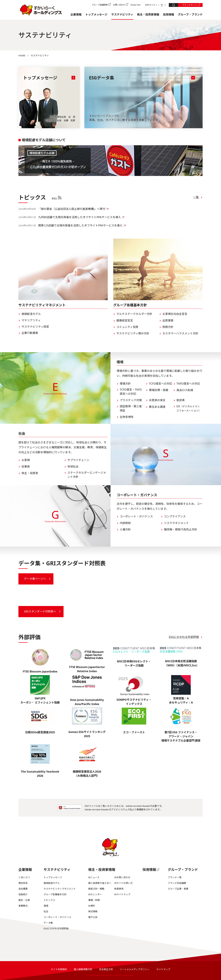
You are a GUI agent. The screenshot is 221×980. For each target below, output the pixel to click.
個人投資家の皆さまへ (100, 883)
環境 (46, 906)
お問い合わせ (119, 5)
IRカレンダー (95, 894)
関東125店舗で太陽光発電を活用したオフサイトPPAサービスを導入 (80, 225)
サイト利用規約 (59, 969)
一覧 (196, 197)
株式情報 (93, 911)
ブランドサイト (190, 5)
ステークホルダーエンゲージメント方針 (87, 475)
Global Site (135, 5)
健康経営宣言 (125, 320)
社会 (46, 911)
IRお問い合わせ (122, 877)
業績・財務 (94, 900)
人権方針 (125, 529)
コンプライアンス (175, 516)
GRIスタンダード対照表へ (40, 611)
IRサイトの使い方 (123, 883)
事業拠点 (23, 906)
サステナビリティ (122, 14)
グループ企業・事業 (178, 889)
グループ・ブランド (190, 14)
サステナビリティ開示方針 (133, 333)
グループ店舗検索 (100, 5)
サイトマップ (163, 969)
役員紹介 (23, 894)
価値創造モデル (31, 314)
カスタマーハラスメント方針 (180, 333)
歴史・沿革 (24, 900)
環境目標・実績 (159, 390)
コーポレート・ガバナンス (136, 516)
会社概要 (23, 889)
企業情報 (76, 14)
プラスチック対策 (131, 400)
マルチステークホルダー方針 (134, 314)
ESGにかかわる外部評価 (184, 637)
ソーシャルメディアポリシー (135, 969)
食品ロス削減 (185, 390)
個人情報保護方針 (83, 969)
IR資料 (92, 906)
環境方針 (125, 384)
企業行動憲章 (30, 333)
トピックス (49, 900)
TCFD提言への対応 (161, 384)
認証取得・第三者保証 (131, 408)
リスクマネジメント (176, 523)
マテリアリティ (31, 320)
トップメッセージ (96, 14)
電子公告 (93, 917)
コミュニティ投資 (127, 327)
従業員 (26, 466)
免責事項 (119, 889)
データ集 (48, 923)
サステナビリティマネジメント (60, 889)
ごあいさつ (24, 877)
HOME (22, 55)
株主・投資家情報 (148, 14)
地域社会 (73, 466)
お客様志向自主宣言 (175, 314)
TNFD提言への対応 (188, 384)
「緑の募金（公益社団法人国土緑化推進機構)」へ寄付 (72, 209)
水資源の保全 (157, 400)
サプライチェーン (78, 460)
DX (189, 408)
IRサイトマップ (122, 894)
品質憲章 (168, 320)
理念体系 (23, 883)
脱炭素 (181, 400)
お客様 (26, 460)
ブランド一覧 (175, 877)
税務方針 (168, 327)
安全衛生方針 (106, 969)
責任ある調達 (157, 407)
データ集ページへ (35, 579)
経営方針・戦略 (96, 889)
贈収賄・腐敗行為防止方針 (180, 529)
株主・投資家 (30, 473)
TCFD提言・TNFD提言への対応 (131, 392)
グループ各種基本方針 (55, 894)
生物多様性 (127, 417)
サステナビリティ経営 (35, 327)
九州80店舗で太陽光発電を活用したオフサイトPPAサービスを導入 (80, 217)
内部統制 (125, 523)
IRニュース (94, 877)
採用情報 (169, 14)
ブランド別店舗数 (177, 883)
